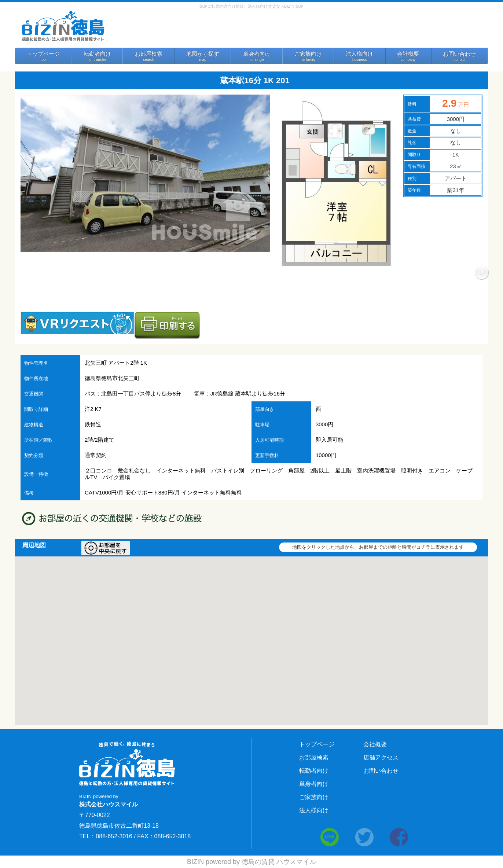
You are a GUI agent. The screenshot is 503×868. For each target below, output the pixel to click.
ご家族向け (308, 54)
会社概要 (408, 54)
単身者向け (257, 54)
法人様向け (359, 54)
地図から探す (203, 54)
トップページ (43, 54)
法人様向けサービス (424, 30)
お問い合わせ (459, 54)
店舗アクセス (381, 757)
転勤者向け (97, 54)
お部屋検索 (149, 54)
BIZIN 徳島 (63, 25)
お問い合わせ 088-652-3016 (325, 28)
